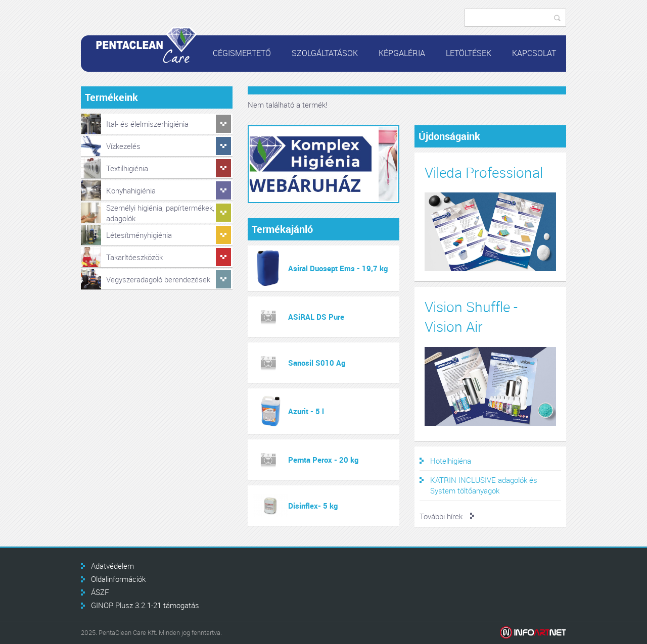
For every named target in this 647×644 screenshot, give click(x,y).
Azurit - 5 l (306, 411)
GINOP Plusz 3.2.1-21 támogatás (145, 605)
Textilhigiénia (127, 168)
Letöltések (469, 53)
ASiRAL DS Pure (316, 317)
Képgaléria (402, 53)
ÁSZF (100, 592)
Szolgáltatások (325, 53)
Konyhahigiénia (131, 190)
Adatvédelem (112, 566)
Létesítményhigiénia (139, 235)
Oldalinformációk (118, 579)
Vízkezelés (123, 146)
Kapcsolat (534, 53)
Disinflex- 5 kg (313, 506)
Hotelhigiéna (451, 461)
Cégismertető (242, 53)
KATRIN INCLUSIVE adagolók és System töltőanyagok (484, 485)
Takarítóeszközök (134, 257)
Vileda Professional (484, 172)
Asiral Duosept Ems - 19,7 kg (338, 268)
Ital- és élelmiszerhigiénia (147, 124)
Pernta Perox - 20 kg (323, 460)
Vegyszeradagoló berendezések (158, 279)
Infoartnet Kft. (533, 633)
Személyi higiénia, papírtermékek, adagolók (160, 213)
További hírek (441, 516)
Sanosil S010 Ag (317, 363)
